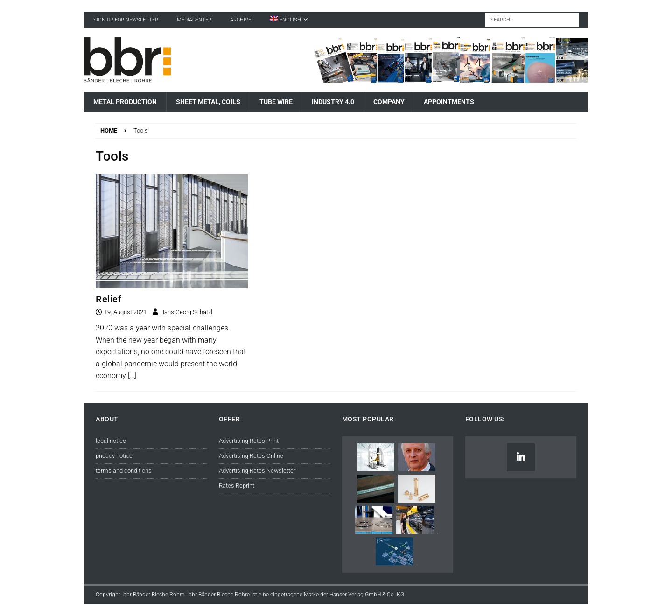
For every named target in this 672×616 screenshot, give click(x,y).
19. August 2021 (125, 312)
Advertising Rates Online (251, 456)
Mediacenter (194, 20)
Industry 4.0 (333, 102)
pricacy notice (114, 456)
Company (389, 102)
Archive (241, 20)
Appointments (449, 102)
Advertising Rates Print (249, 441)
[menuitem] (289, 20)
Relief (108, 299)
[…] (132, 375)
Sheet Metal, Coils (208, 102)
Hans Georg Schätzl (186, 312)
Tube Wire (276, 102)
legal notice (111, 441)
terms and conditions (124, 471)
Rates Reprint (237, 486)
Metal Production (125, 102)
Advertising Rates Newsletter (257, 471)
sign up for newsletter (126, 20)
